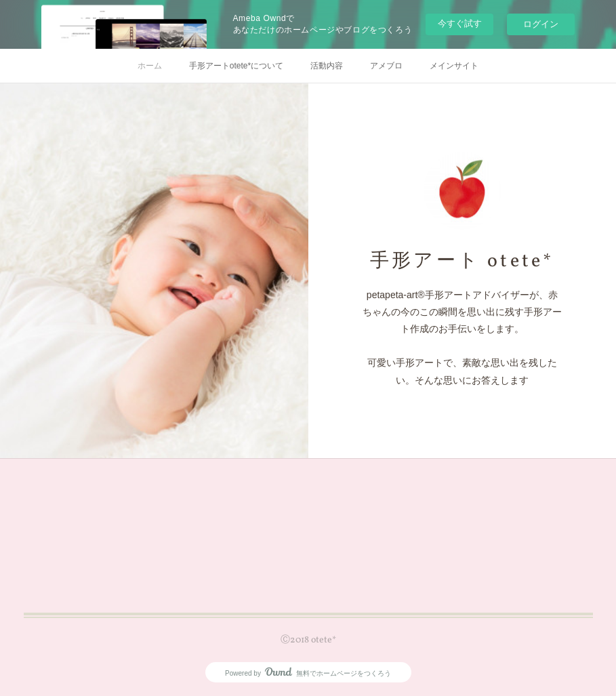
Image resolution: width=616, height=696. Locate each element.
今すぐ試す (460, 23)
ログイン (541, 24)
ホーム (150, 66)
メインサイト (454, 66)
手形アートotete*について (236, 66)
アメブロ (386, 66)
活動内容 (327, 66)
